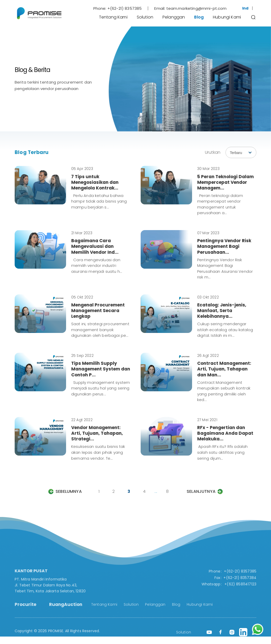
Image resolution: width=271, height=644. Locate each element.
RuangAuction (66, 604)
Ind (245, 8)
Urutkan (213, 152)
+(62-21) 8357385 (125, 8)
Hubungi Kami (227, 17)
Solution (145, 17)
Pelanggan (174, 17)
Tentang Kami (113, 17)
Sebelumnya (69, 491)
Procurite (25, 604)
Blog (199, 17)
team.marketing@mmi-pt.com (197, 8)
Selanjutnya (201, 491)
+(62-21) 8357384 (240, 578)
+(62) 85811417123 (240, 584)
